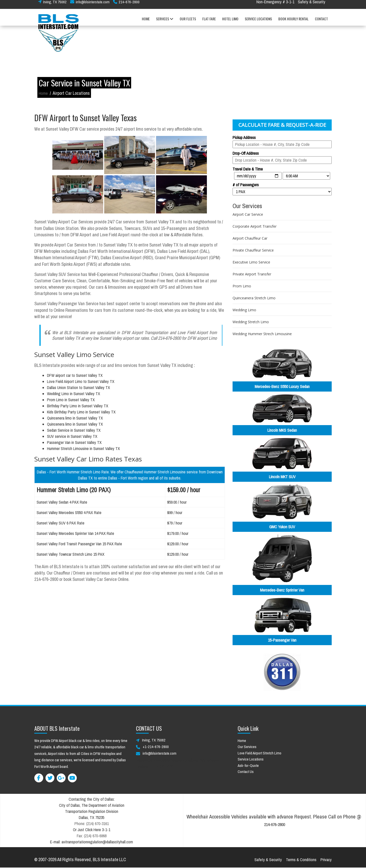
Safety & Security (312, 6)
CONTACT (321, 22)
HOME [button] (146, 22)
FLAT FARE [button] (209, 22)
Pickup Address (244, 137)
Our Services (247, 747)
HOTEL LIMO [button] (230, 22)
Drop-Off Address (246, 153)
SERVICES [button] (165, 23)
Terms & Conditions (301, 860)
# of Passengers (246, 185)
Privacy (326, 860)
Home (43, 93)
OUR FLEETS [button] (188, 22)
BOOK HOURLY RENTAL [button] (293, 22)
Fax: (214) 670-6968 (92, 836)
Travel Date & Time (248, 169)
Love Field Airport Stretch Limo (260, 753)
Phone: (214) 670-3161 (92, 824)
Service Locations (251, 759)
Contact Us (246, 772)
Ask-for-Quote (248, 765)
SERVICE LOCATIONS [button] (258, 22)
